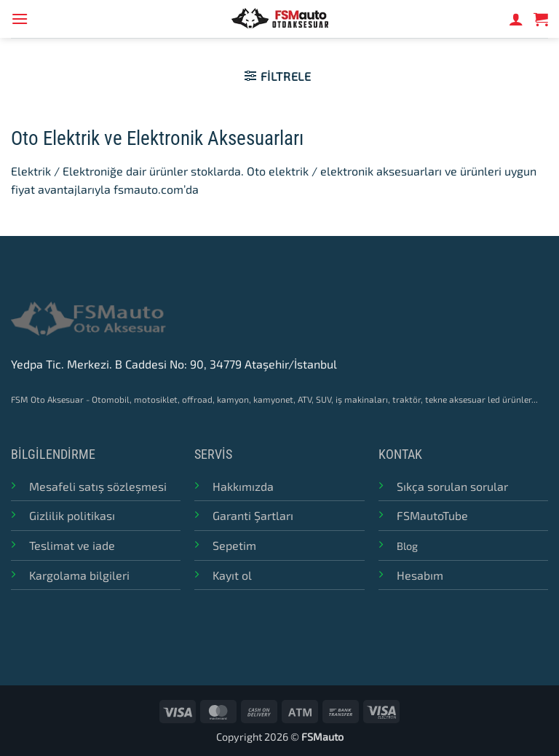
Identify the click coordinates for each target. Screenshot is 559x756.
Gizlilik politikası (72, 515)
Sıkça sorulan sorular (452, 486)
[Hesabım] (516, 19)
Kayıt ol (232, 575)
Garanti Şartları (253, 515)
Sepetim (234, 545)
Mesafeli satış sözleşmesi (98, 486)
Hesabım (420, 575)
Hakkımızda (243, 486)
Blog (407, 546)
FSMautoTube (432, 515)
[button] (20, 19)
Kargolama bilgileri (79, 575)
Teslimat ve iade (72, 545)
